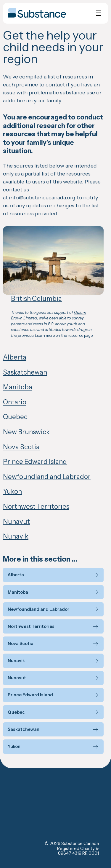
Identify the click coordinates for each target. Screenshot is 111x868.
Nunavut (16, 522)
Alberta (15, 357)
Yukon (12, 492)
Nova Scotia (21, 447)
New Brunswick (26, 432)
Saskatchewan (25, 372)
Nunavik (16, 536)
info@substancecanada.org (42, 198)
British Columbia (36, 299)
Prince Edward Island (35, 462)
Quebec (15, 417)
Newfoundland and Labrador (47, 477)
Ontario (15, 402)
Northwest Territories (36, 507)
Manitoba (18, 387)
